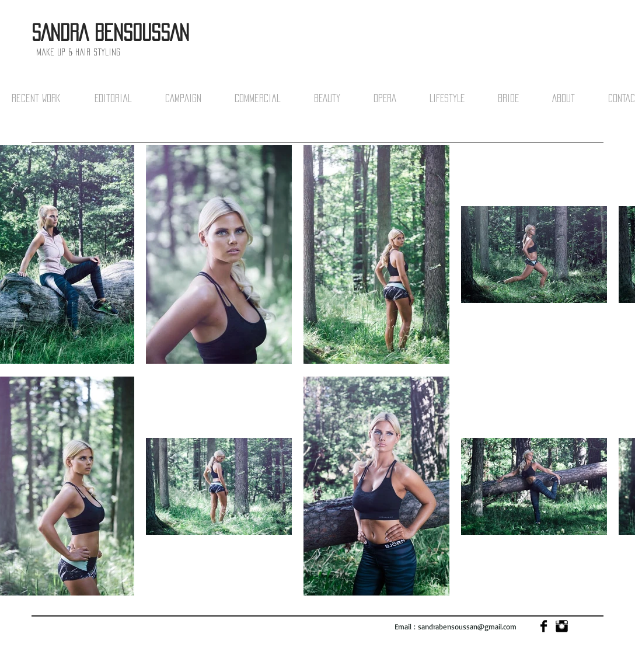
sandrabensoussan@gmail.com (467, 626)
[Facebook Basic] (544, 626)
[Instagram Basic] (562, 626)
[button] (47, 98)
